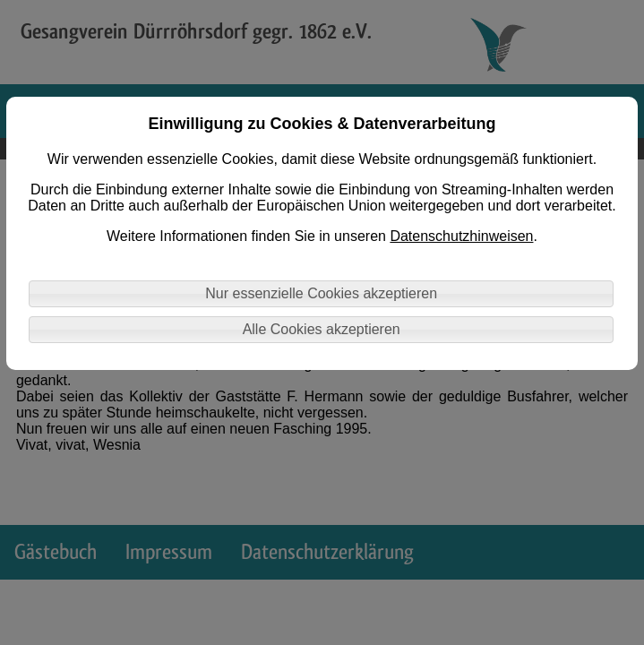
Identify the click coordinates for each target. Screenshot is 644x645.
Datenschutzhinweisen (461, 236)
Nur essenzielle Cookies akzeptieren (321, 293)
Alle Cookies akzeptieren (322, 329)
